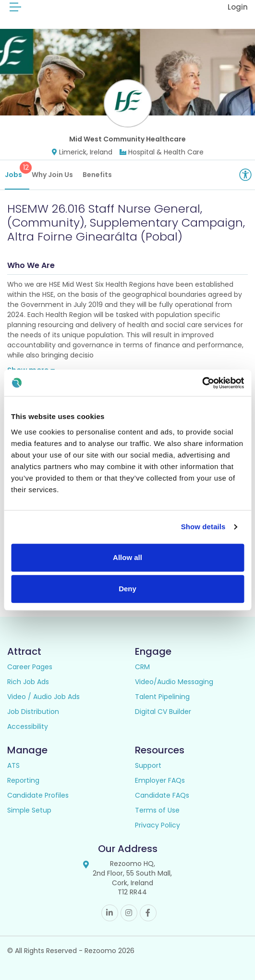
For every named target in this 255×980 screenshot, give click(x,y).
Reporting (23, 780)
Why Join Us (52, 175)
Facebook (148, 913)
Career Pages (30, 667)
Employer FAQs (160, 780)
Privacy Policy (158, 825)
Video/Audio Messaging (174, 682)
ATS (13, 765)
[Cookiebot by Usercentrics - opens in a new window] (202, 383)
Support (148, 765)
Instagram (129, 913)
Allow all (127, 557)
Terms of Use (157, 810)
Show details (203, 527)
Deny (127, 589)
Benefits (97, 175)
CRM (142, 667)
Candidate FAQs (162, 795)
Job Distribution (33, 712)
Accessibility (28, 726)
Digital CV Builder (163, 712)
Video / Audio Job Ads (43, 697)
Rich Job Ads (28, 682)
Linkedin (110, 913)
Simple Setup (29, 810)
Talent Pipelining (162, 697)
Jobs (17, 171)
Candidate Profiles (38, 795)
